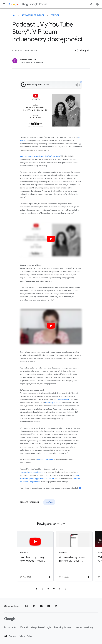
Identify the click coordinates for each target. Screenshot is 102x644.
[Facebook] (49, 606)
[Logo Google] (10, 619)
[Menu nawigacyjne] (4, 4)
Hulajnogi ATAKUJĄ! (53, 403)
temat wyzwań (63, 399)
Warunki (24, 627)
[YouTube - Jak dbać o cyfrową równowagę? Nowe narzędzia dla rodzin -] (31, 556)
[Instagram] (26, 606)
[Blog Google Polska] (14, 15)
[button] (82, 50)
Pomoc (10, 636)
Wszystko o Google (41, 627)
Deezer (51, 478)
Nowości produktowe (33, 15)
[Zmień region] (40, 636)
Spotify (31, 478)
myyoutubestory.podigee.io (32, 472)
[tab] (37, 589)
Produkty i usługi (63, 627)
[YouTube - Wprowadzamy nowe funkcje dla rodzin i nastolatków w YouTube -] (70, 556)
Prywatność (10, 627)
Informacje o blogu (84, 627)
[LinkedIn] (56, 606)
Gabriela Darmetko (45, 459)
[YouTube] (41, 606)
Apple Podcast (41, 478)
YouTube (55, 15)
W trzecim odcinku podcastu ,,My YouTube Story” (40, 156)
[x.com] (34, 606)
